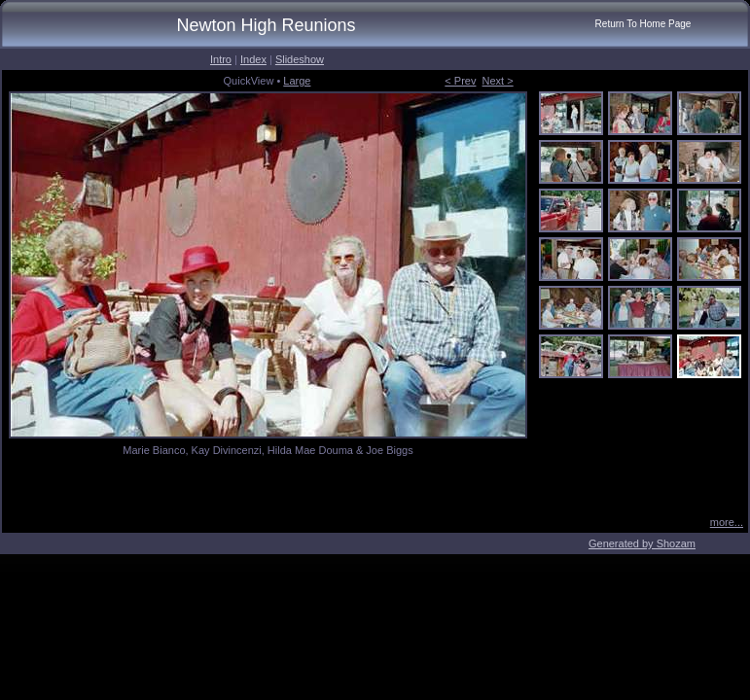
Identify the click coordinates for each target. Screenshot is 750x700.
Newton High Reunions (266, 25)
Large (297, 81)
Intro (221, 59)
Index (253, 59)
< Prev (460, 81)
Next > (498, 81)
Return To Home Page (643, 24)
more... (727, 522)
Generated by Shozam (642, 543)
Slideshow (300, 59)
